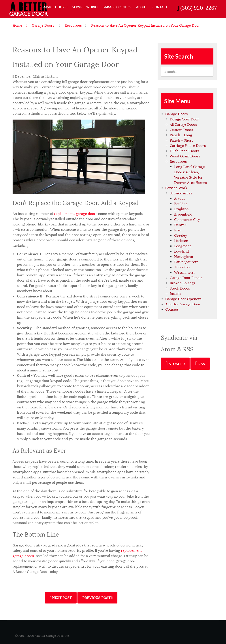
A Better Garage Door (183, 304)
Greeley (181, 236)
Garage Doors (176, 114)
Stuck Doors (180, 288)
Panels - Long (181, 135)
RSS (200, 363)
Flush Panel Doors (184, 151)
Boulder (181, 204)
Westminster (185, 273)
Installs (175, 294)
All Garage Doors (183, 125)
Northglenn (184, 257)
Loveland (182, 251)
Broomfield (183, 214)
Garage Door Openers (183, 299)
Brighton (181, 209)
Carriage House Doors (188, 146)
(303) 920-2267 (199, 8)
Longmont (183, 246)
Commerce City (187, 220)
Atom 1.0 (175, 363)
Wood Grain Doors (185, 156)
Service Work (176, 188)
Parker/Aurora (186, 262)
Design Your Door (184, 119)
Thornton (182, 267)
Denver (180, 225)
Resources (178, 162)
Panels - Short (181, 140)
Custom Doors (181, 130)
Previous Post (98, 598)
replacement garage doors (76, 214)
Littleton (181, 241)
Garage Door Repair (186, 278)
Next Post (61, 598)
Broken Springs (182, 283)
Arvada (180, 199)
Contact (172, 310)
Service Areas (181, 193)
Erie (178, 230)
